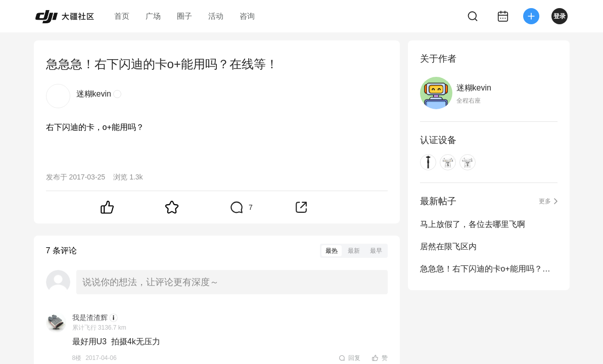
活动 (216, 16)
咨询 (247, 16)
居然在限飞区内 (448, 246)
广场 (153, 16)
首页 (122, 16)
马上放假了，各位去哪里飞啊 (473, 224)
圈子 (184, 16)
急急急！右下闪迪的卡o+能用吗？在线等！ (489, 269)
